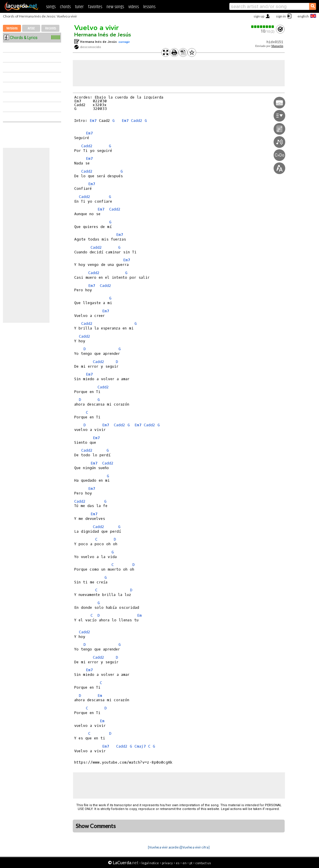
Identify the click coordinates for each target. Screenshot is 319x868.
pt (191, 863)
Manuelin (277, 46)
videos (134, 7)
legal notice (150, 863)
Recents (50, 28)
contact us (203, 863)
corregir (124, 42)
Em (139, 615)
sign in (281, 16)
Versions (12, 28)
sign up (259, 16)
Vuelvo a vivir (96, 28)
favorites (95, 7)
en (185, 863)
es (178, 863)
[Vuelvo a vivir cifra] (195, 847)
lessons (149, 7)
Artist (31, 28)
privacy (167, 863)
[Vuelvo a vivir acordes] (164, 847)
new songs (115, 7)
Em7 (93, 121)
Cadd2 (137, 121)
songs (51, 7)
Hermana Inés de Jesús (103, 35)
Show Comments (96, 826)
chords (65, 7)
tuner (79, 7)
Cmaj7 (140, 746)
